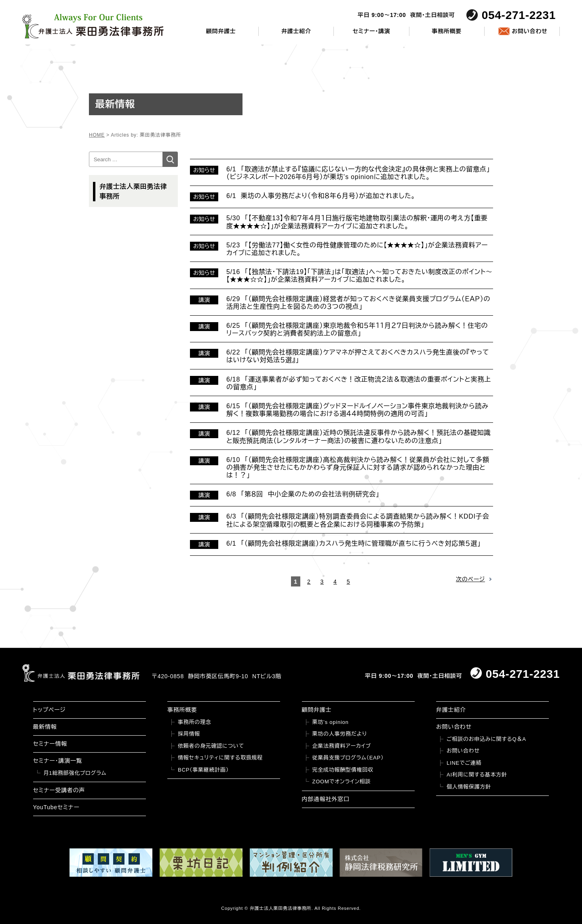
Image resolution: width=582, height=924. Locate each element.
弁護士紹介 (296, 31)
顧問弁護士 (221, 31)
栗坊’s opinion (331, 722)
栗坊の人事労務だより (340, 734)
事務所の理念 (195, 722)
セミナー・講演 (371, 31)
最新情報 (45, 727)
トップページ (50, 710)
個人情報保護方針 (469, 787)
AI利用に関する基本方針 (477, 775)
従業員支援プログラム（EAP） (348, 758)
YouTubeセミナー (56, 807)
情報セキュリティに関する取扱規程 (220, 758)
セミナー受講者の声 (59, 790)
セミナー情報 (50, 744)
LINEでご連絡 (464, 763)
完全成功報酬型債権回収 (343, 770)
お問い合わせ (529, 31)
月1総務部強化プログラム (75, 773)
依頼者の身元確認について (211, 746)
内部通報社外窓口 (326, 799)
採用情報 (189, 734)
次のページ (470, 579)
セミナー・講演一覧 (58, 761)
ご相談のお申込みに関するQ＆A (486, 739)
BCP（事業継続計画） (203, 770)
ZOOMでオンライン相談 (342, 782)
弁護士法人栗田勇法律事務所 (133, 191)
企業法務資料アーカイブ (342, 746)
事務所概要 (447, 31)
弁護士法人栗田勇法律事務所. (282, 908)
